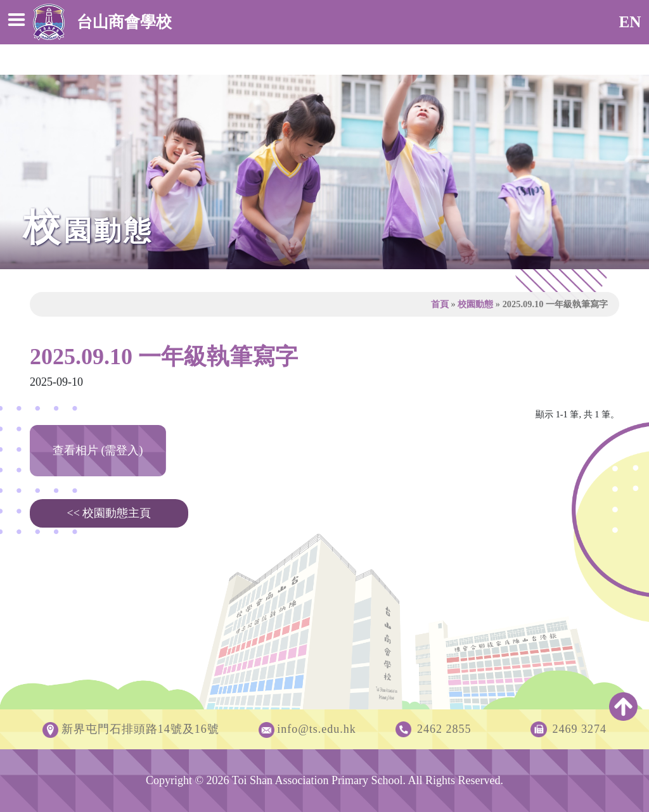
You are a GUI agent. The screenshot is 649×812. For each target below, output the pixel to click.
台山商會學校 (102, 22)
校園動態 (475, 304)
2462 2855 (444, 729)
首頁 (440, 304)
